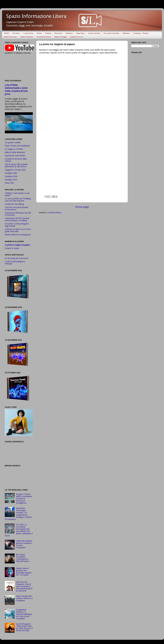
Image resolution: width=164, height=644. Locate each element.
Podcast (48, 33)
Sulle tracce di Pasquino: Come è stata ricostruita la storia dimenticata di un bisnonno (24, 586)
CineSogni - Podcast (141, 33)
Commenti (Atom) (54, 213)
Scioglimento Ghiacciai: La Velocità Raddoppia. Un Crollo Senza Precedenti (24, 614)
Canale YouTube (94, 33)
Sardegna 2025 (11, 180)
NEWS (7, 33)
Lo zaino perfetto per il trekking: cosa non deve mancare (18, 200)
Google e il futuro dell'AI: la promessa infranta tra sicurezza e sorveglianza (24, 499)
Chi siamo (16, 33)
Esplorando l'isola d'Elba (15, 156)
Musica (39, 33)
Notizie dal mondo (10, 37)
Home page (82, 207)
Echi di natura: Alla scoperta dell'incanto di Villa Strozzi (16, 165)
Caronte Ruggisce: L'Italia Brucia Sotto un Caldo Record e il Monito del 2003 (24, 627)
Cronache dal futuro (44, 37)
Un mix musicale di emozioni (16, 258)
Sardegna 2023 (11, 173)
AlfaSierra (69, 33)
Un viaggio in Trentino (14, 149)
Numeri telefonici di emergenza (18, 235)
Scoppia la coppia (12, 248)
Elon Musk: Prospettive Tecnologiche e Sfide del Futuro (23, 558)
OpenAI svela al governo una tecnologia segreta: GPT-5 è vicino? (24, 572)
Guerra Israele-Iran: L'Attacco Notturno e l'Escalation (24, 598)
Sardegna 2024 (11, 176)
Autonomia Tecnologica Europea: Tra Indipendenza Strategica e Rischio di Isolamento (18, 514)
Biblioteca (126, 33)
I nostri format (28, 33)
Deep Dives (80, 33)
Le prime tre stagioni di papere (17, 245)
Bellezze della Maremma (15, 152)
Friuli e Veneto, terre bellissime (17, 146)
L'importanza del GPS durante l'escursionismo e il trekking (17, 219)
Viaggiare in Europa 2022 (15, 170)
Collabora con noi (76, 37)
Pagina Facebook (27, 37)
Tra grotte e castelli (13, 142)
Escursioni (58, 33)
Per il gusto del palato (111, 33)
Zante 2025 (9, 183)
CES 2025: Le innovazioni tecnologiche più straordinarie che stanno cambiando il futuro (19, 530)
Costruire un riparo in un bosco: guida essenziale (18, 230)
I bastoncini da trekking (14, 204)
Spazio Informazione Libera (36, 16)
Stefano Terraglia (60, 37)
